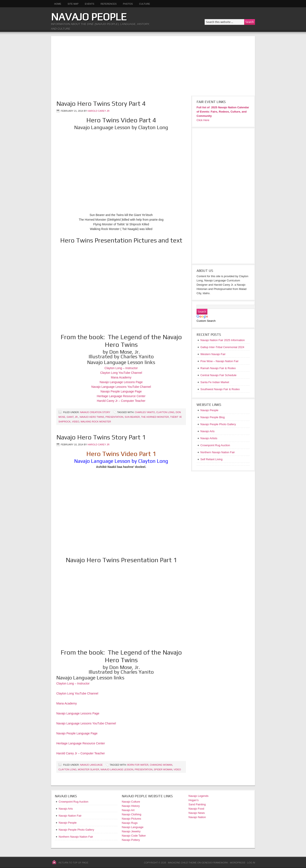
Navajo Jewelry (131, 831)
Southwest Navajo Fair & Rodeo (220, 389)
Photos (128, 4)
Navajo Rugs (130, 823)
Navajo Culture (131, 802)
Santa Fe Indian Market (215, 382)
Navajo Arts (66, 809)
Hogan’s (193, 800)
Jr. (77, 417)
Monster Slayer (89, 769)
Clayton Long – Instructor (121, 368)
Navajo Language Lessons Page (121, 382)
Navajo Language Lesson (117, 769)
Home (58, 4)
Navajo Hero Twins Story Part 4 (101, 104)
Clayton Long (165, 412)
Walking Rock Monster (96, 422)
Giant (70, 417)
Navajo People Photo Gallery (76, 830)
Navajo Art (128, 810)
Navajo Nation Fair (70, 816)
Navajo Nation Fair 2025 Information (223, 340)
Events (89, 4)
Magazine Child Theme (182, 862)
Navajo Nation (197, 817)
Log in (251, 862)
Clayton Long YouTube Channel (121, 373)
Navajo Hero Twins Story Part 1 (101, 437)
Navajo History (131, 806)
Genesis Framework (215, 862)
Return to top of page (73, 862)
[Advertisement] (153, 66)
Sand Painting (197, 804)
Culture (143, 4)
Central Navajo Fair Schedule (218, 375)
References (108, 4)
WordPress (237, 862)
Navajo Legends (198, 796)
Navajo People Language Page (121, 391)
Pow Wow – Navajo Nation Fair (220, 361)
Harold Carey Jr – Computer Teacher (121, 401)
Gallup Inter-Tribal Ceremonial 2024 (222, 347)
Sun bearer (132, 417)
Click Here (203, 120)
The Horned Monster (155, 417)
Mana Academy (121, 377)
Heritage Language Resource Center (121, 396)
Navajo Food (197, 809)
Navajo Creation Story (95, 412)
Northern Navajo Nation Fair (76, 837)
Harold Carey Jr (98, 111)
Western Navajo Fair (213, 354)
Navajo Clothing (132, 814)
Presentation (114, 417)
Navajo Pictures (131, 819)
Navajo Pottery (131, 840)
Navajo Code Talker (134, 836)
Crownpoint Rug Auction (73, 802)
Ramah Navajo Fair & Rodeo (218, 368)
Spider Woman (163, 769)
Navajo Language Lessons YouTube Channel (121, 387)
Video (76, 422)
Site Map (73, 4)
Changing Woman (161, 765)
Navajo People (89, 17)
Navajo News (197, 813)
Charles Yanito (145, 412)
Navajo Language (91, 765)
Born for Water (138, 765)
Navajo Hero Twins (92, 417)
